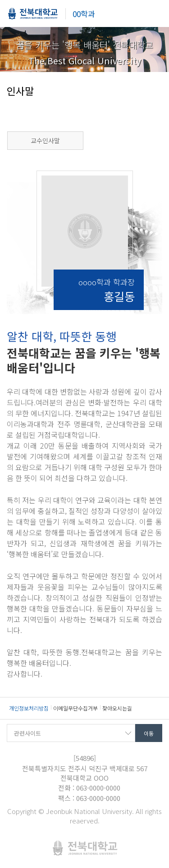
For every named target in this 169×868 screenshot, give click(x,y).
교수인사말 (45, 140)
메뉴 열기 (155, 13)
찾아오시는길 (117, 708)
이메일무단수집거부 (75, 708)
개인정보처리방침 (29, 708)
